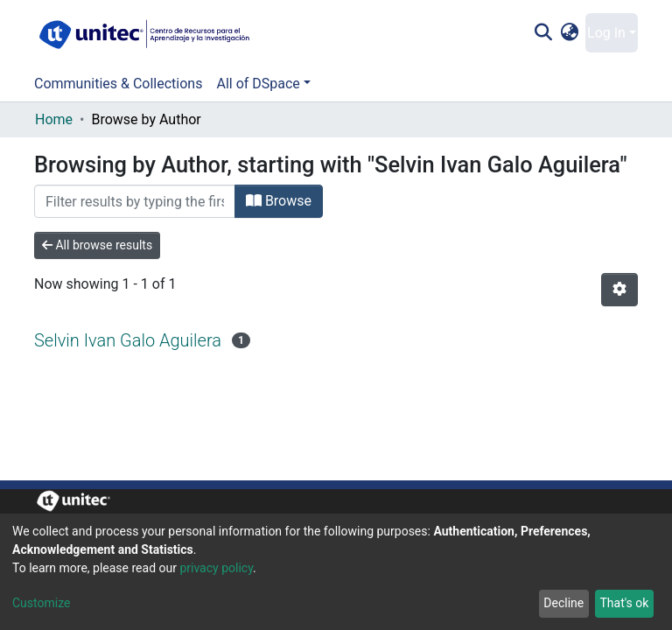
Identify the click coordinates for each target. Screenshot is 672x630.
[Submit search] (543, 33)
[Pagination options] (619, 290)
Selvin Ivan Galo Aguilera (128, 340)
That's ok (624, 603)
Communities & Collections (118, 84)
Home (54, 119)
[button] (570, 33)
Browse (279, 201)
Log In (606, 33)
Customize (41, 603)
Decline (563, 603)
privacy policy (216, 568)
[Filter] (135, 201)
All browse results (97, 245)
